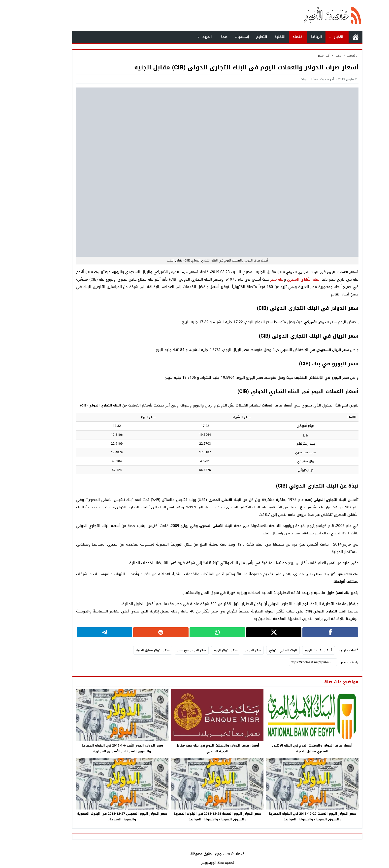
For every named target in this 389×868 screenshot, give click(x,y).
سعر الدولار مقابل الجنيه (130, 650)
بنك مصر (254, 279)
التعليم (239, 37)
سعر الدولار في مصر (169, 650)
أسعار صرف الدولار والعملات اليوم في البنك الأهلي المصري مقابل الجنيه (290, 748)
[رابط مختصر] (290, 662)
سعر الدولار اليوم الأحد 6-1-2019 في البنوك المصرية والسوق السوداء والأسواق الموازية (99, 748)
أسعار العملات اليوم (296, 650)
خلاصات (217, 854)
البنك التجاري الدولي (260, 650)
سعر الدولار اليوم (203, 650)
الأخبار (316, 37)
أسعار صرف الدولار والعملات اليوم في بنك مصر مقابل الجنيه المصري (195, 748)
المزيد (184, 37)
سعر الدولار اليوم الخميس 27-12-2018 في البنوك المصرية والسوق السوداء (99, 816)
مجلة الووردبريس (189, 863)
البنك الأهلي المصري (281, 279)
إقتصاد (275, 37)
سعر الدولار (230, 650)
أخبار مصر (301, 55)
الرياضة (293, 37)
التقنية (257, 37)
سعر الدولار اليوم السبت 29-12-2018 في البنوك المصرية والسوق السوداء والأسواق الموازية (290, 816)
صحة (201, 37)
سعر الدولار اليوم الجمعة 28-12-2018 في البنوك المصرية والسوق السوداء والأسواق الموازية (195, 816)
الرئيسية (333, 37)
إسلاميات (219, 37)
